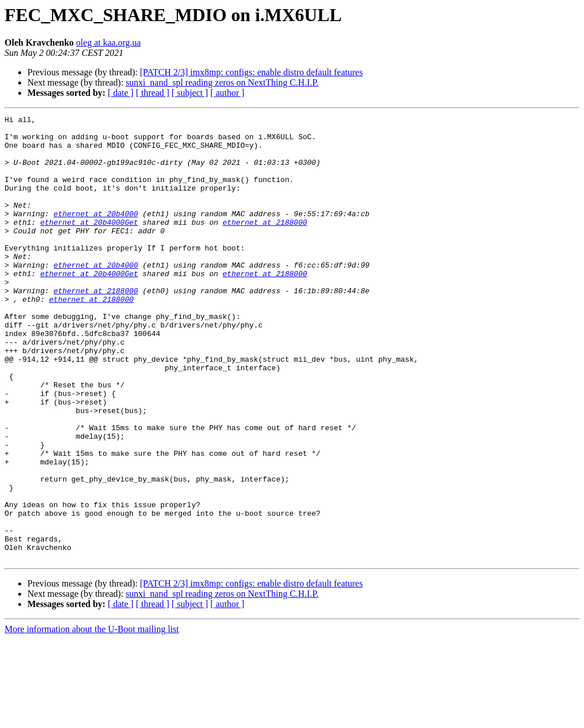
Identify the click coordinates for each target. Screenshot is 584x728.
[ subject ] (190, 93)
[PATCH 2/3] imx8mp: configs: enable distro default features (251, 72)
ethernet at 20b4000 (96, 234)
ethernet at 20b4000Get (89, 244)
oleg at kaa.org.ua (108, 43)
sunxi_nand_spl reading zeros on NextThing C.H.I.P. (222, 82)
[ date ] (121, 93)
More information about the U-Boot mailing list (92, 718)
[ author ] (228, 93)
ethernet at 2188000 (265, 244)
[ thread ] (153, 93)
